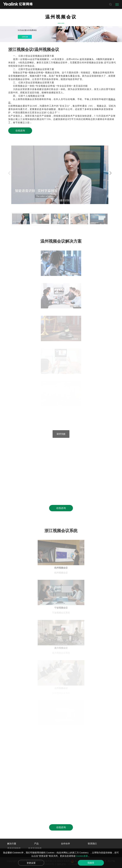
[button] (110, 173)
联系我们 (92, 843)
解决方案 (12, 843)
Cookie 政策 (82, 856)
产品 (36, 843)
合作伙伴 (65, 843)
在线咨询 (20, 131)
